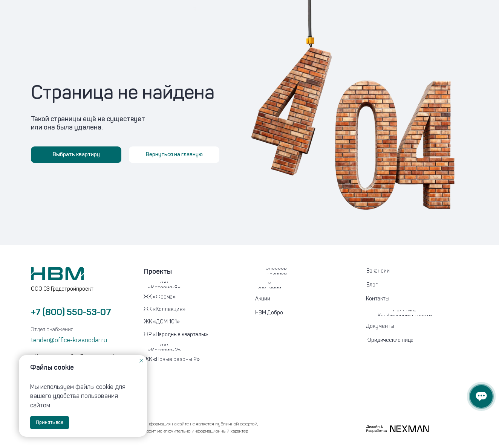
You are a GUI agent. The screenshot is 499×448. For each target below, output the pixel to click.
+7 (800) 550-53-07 (71, 312)
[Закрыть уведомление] (141, 361)
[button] (403, 341)
